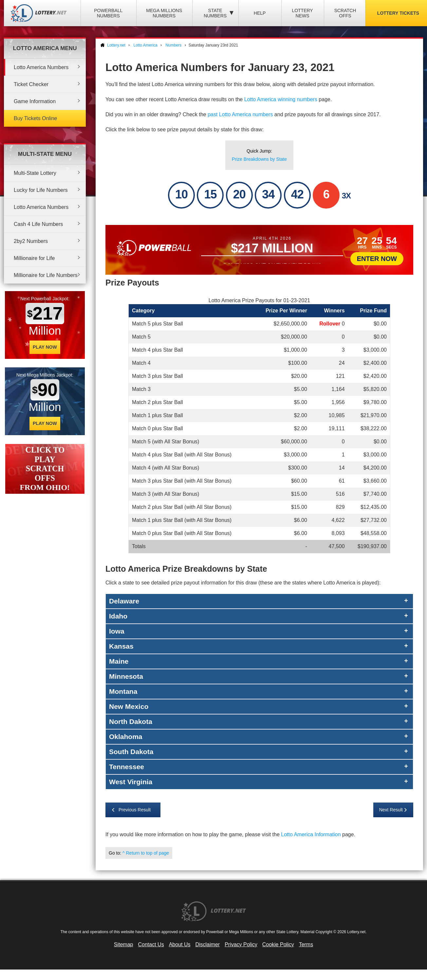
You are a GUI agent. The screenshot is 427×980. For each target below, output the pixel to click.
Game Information (35, 101)
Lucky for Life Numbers (41, 190)
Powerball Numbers (108, 13)
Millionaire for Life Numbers (46, 275)
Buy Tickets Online (36, 118)
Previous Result (135, 810)
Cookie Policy (278, 944)
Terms (306, 944)
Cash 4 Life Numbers (38, 224)
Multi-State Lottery (35, 173)
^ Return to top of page (146, 853)
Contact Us (151, 944)
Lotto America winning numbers (281, 99)
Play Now (45, 347)
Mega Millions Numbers (164, 13)
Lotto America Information (311, 834)
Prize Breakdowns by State (259, 159)
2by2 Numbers (31, 241)
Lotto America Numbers (41, 67)
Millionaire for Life (34, 258)
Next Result (391, 810)
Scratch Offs (345, 13)
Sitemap (124, 944)
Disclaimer (207, 944)
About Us (180, 944)
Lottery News (302, 13)
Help (260, 13)
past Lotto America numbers (240, 114)
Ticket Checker (31, 84)
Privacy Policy (241, 944)
